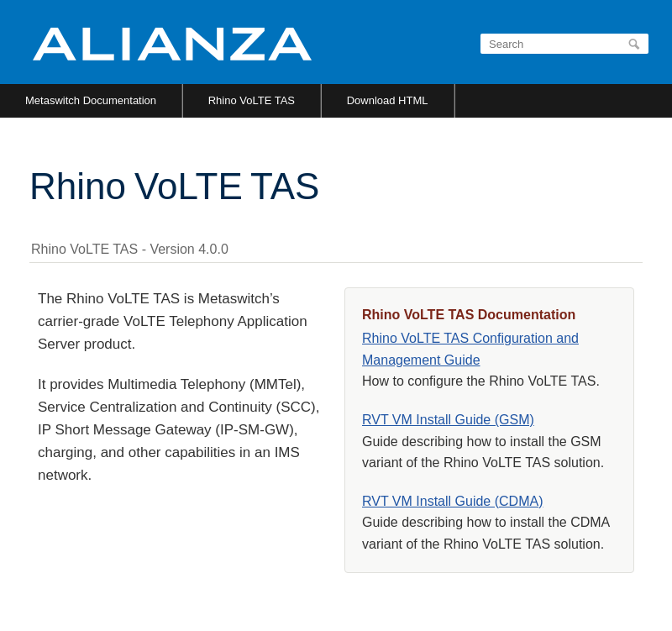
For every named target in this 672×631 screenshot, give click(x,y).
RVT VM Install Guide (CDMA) (452, 501)
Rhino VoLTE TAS (252, 100)
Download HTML (388, 100)
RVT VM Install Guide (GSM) (448, 420)
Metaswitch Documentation (91, 100)
